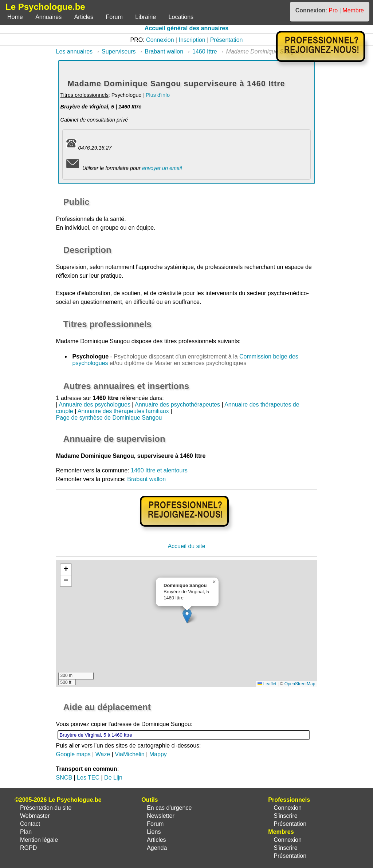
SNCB (64, 778)
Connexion (160, 40)
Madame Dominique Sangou (93, 341)
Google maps (73, 754)
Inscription (192, 40)
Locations (181, 17)
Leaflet (267, 684)
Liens (154, 832)
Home (15, 17)
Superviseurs (119, 51)
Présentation (227, 40)
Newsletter (161, 816)
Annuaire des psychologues (95, 405)
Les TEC (88, 778)
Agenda (157, 848)
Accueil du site (186, 546)
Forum (114, 17)
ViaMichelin (130, 754)
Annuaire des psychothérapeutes (177, 405)
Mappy (158, 754)
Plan (26, 832)
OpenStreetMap (300, 684)
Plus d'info (158, 95)
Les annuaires (74, 51)
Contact (30, 824)
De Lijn (113, 778)
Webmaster (35, 816)
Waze (103, 754)
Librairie (146, 17)
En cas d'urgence (169, 808)
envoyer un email (162, 168)
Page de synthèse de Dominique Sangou (109, 418)
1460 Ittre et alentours (159, 470)
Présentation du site (46, 808)
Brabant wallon (164, 51)
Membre (353, 10)
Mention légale (39, 840)
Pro (333, 10)
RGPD (28, 848)
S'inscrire (285, 816)
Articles (84, 17)
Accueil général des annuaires (186, 28)
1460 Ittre (205, 51)
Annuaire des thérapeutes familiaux (123, 411)
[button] (187, 616)
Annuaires (48, 17)
